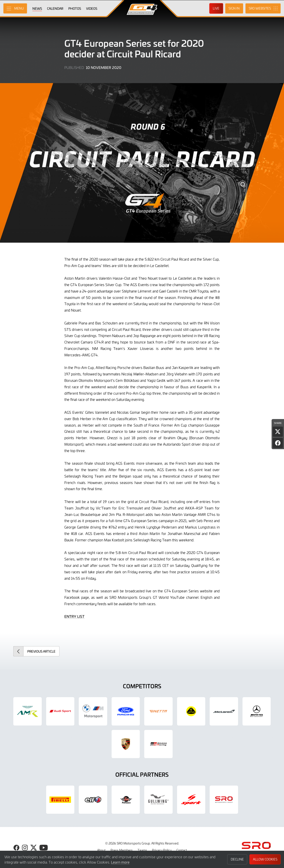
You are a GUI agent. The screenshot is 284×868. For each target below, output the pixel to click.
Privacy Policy (162, 850)
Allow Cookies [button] (265, 859)
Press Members (122, 850)
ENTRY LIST (74, 616)
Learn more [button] (120, 862)
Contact (182, 850)
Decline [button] (237, 859)
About (101, 850)
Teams (142, 850)
